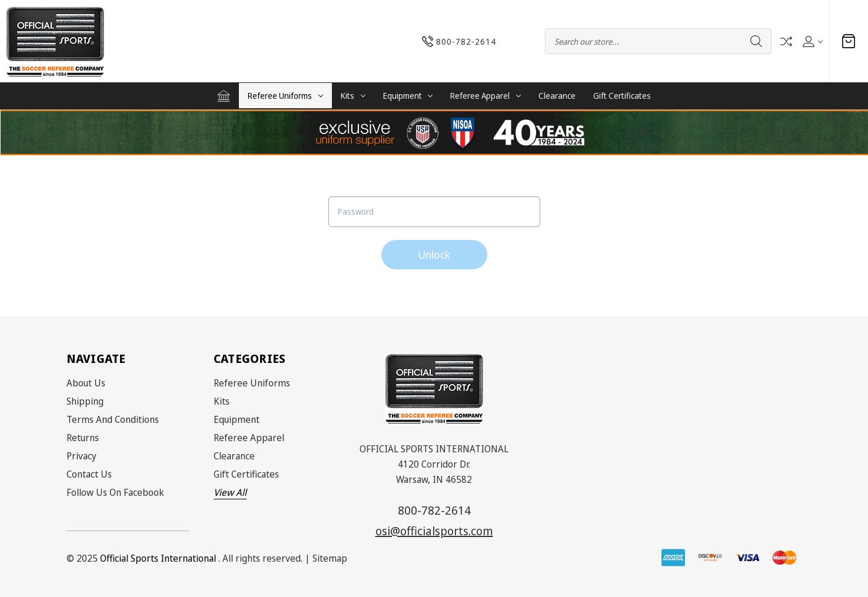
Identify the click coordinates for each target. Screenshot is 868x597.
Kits (353, 96)
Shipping (85, 401)
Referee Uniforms (285, 96)
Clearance (557, 96)
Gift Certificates (622, 96)
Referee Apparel (485, 96)
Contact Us (89, 474)
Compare (786, 41)
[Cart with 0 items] (849, 41)
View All (230, 492)
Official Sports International (158, 558)
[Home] (224, 96)
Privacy (82, 456)
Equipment (408, 96)
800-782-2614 (434, 510)
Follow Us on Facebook (115, 492)
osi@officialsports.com (434, 531)
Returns (83, 438)
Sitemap (330, 558)
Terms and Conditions (113, 419)
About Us (86, 383)
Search (756, 41)
